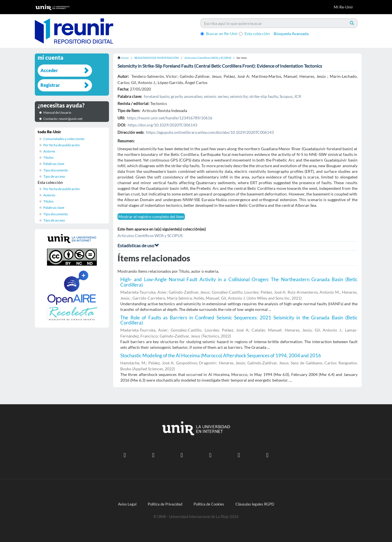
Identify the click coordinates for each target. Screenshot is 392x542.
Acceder (49, 70)
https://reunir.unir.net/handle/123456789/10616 (170, 118)
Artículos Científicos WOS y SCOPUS (208, 58)
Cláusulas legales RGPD (255, 504)
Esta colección (254, 34)
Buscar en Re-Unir (219, 34)
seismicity (239, 96)
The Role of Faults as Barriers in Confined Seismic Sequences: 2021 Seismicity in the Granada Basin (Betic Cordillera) (239, 320)
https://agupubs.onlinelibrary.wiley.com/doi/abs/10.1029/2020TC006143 (210, 132)
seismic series (216, 96)
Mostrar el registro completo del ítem (151, 217)
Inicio (125, 58)
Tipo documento (56, 170)
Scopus (286, 96)
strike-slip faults (264, 96)
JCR (298, 96)
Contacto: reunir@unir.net (63, 119)
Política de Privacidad (165, 504)
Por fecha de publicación (62, 145)
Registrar (50, 85)
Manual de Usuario (57, 112)
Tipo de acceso (54, 176)
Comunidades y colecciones (64, 139)
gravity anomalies (186, 96)
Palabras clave (54, 164)
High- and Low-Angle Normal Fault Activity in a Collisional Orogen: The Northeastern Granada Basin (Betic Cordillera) (239, 282)
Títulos (48, 157)
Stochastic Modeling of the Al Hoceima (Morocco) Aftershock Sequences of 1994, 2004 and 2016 (221, 355)
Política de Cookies (209, 504)
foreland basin (156, 96)
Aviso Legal (127, 504)
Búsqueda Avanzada (291, 34)
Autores (49, 151)
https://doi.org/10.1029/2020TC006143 (162, 125)
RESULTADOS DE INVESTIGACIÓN (157, 58)
